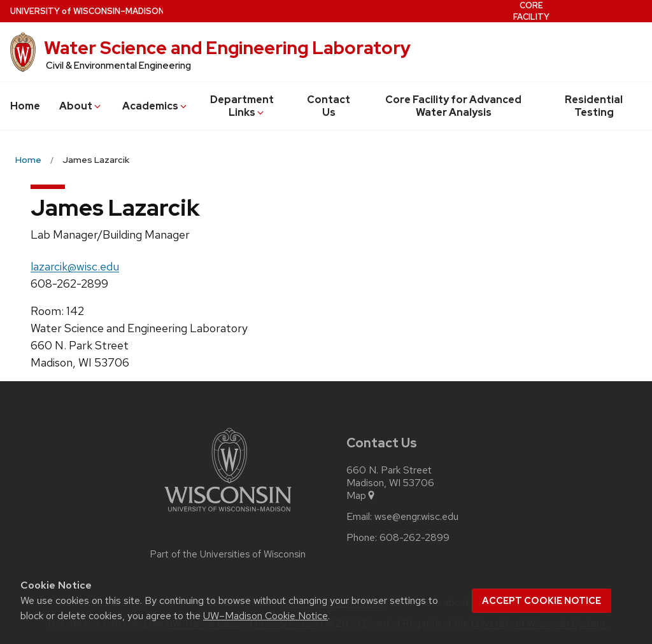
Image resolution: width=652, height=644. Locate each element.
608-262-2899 (415, 538)
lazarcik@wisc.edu (75, 266)
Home (25, 106)
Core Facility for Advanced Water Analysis (453, 106)
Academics (155, 106)
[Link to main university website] (228, 514)
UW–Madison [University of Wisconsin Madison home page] (87, 11)
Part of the (228, 554)
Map (361, 496)
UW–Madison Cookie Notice (266, 616)
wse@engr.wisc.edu (416, 517)
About (81, 106)
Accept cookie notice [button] (542, 601)
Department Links (242, 106)
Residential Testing (594, 106)
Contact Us (329, 106)
